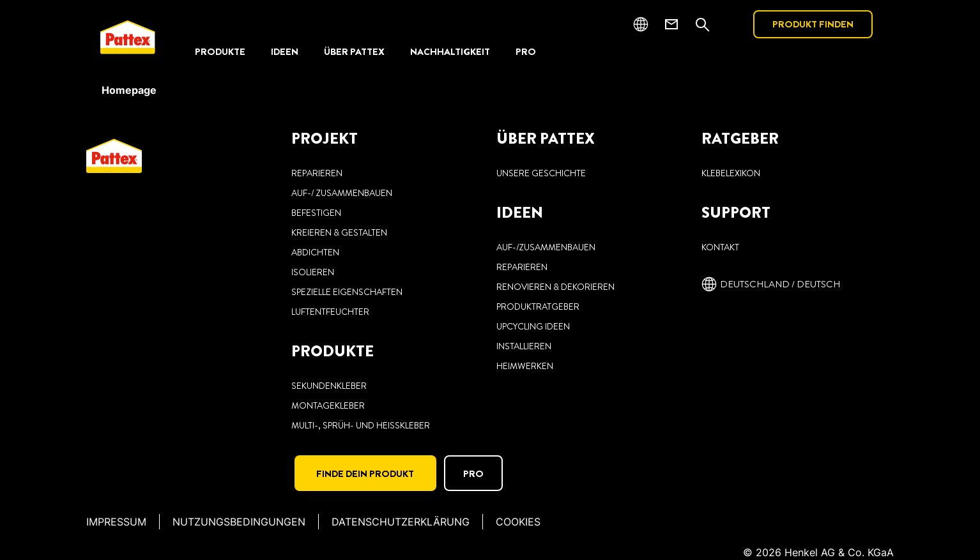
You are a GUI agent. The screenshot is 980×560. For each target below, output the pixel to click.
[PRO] (526, 52)
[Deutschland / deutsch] (771, 284)
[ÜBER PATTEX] (354, 52)
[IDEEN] (285, 52)
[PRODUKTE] (220, 52)
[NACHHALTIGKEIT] (450, 52)
